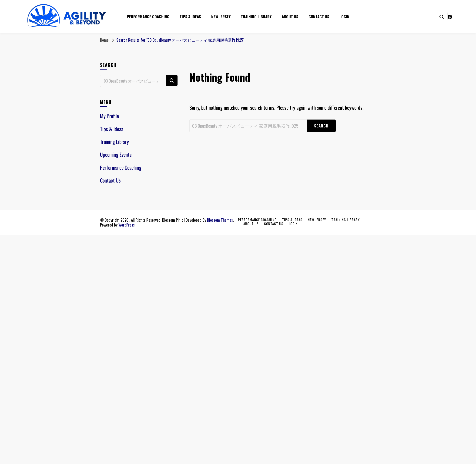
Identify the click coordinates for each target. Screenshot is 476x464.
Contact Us (319, 17)
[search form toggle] (442, 16)
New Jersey (221, 17)
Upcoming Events (116, 154)
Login (344, 17)
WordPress (127, 225)
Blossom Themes (220, 220)
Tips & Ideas (190, 17)
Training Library (256, 17)
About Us (290, 17)
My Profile (109, 116)
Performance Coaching (148, 17)
